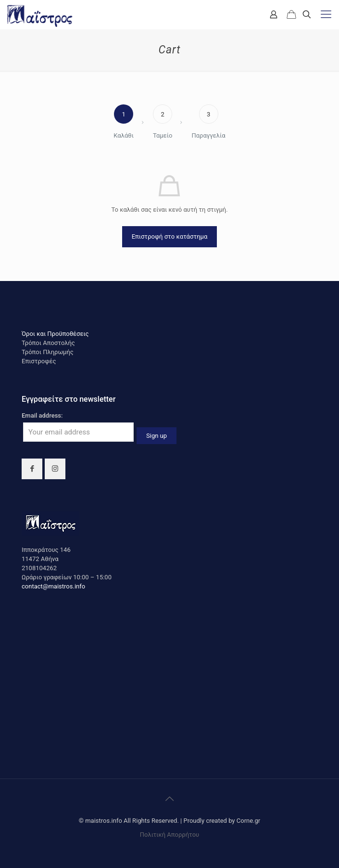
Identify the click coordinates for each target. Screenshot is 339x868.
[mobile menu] (326, 14)
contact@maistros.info (53, 586)
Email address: (42, 415)
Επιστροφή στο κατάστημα (170, 236)
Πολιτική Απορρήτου (169, 835)
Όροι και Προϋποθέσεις (55, 334)
